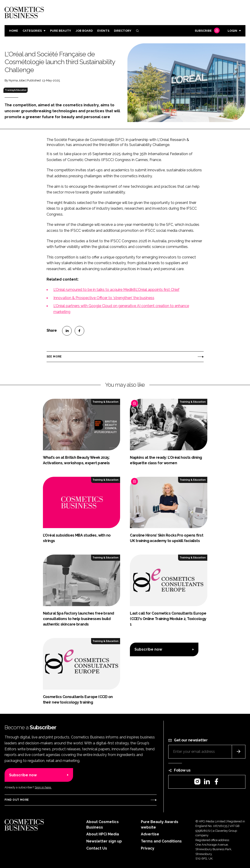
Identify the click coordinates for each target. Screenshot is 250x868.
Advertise (150, 834)
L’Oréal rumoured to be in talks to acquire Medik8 (95, 290)
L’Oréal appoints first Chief (158, 290)
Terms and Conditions (161, 841)
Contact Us (97, 848)
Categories (32, 31)
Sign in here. (43, 787)
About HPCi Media (103, 834)
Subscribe (207, 31)
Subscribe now (148, 649)
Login (232, 31)
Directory (123, 31)
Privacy (148, 848)
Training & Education (16, 90)
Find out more (17, 800)
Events (103, 31)
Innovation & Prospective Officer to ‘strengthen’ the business (104, 298)
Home (14, 31)
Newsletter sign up (104, 841)
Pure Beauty (61, 31)
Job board (84, 31)
